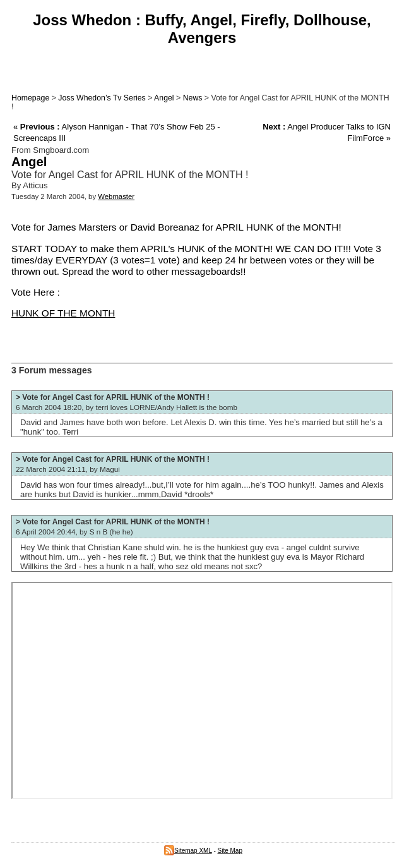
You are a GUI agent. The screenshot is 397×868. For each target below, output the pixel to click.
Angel (164, 98)
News (193, 98)
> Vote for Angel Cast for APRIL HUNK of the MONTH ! (113, 397)
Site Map (230, 851)
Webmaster (116, 196)
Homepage (30, 98)
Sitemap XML (188, 851)
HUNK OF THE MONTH (63, 313)
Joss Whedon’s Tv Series (102, 98)
